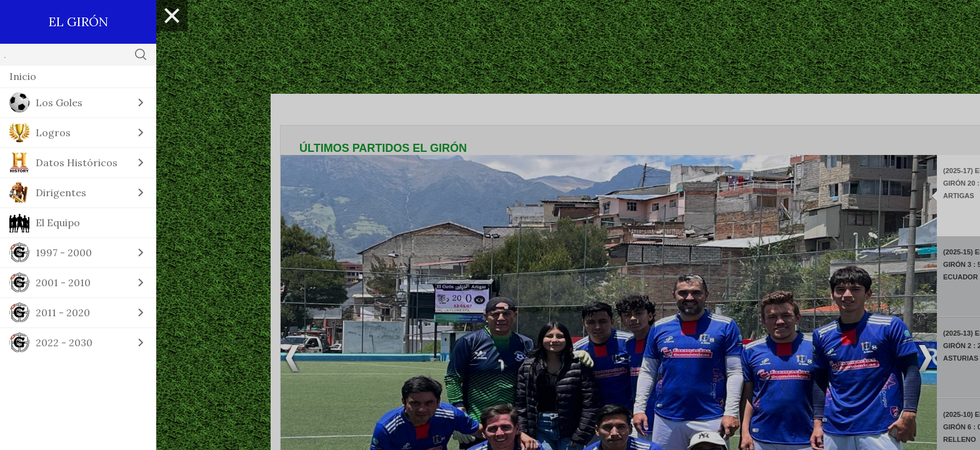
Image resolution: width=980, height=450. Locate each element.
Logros (53, 132)
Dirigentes (61, 192)
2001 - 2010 (63, 282)
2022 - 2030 (64, 342)
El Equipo (58, 222)
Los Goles (59, 102)
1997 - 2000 (64, 252)
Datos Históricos (77, 162)
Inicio (23, 76)
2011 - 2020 (63, 312)
